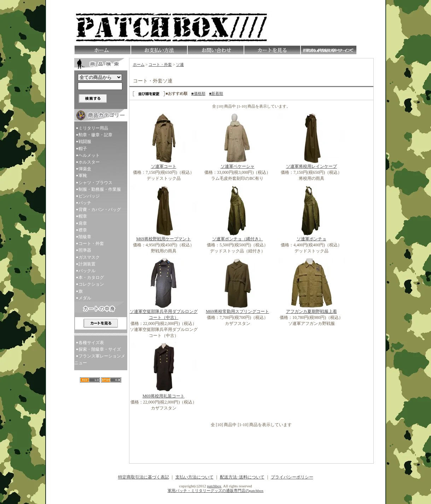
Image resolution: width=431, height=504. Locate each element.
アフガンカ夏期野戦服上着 (311, 311)
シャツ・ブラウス (95, 183)
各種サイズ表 (91, 343)
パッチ (85, 203)
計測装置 (87, 264)
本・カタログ (91, 277)
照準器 (85, 250)
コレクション (91, 284)
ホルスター (89, 162)
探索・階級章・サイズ (100, 349)
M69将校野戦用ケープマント (164, 239)
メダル (85, 298)
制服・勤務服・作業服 (100, 189)
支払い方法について (194, 477)
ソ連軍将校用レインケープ (311, 166)
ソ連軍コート (164, 166)
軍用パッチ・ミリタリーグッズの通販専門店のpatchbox (216, 491)
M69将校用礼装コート (164, 396)
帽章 (83, 216)
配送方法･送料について (242, 477)
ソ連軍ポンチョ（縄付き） (238, 239)
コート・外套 (91, 244)
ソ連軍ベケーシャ (238, 166)
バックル (87, 271)
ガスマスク (89, 257)
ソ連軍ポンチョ (311, 239)
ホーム (139, 64)
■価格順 (198, 93)
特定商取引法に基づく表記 (144, 477)
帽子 (83, 149)
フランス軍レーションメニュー (100, 359)
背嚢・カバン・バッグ (100, 210)
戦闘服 (85, 142)
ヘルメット (89, 155)
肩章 (83, 223)
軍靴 (83, 176)
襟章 (83, 230)
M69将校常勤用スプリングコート (237, 311)
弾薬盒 (85, 169)
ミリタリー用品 (93, 128)
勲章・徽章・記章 (95, 135)
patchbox (214, 486)
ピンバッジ (89, 196)
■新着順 (216, 93)
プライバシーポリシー (292, 477)
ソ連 (180, 64)
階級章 (85, 237)
